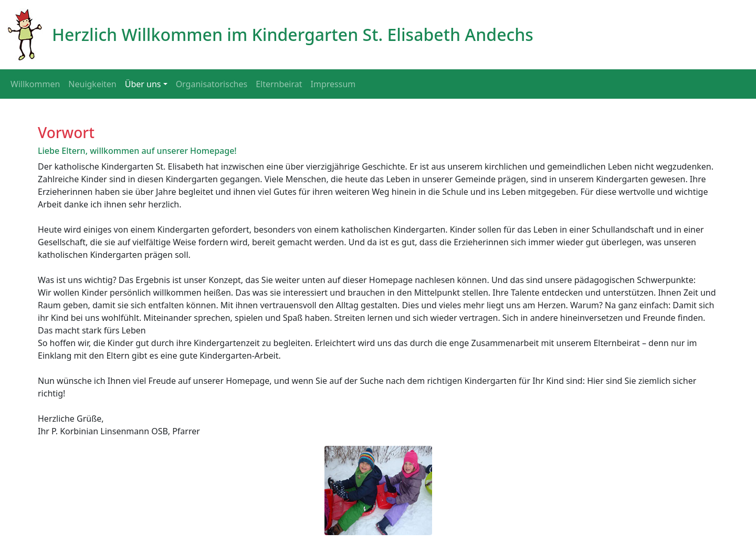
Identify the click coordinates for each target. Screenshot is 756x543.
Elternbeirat (279, 84)
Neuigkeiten (92, 84)
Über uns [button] (143, 84)
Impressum (333, 84)
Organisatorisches (212, 84)
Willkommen (35, 84)
